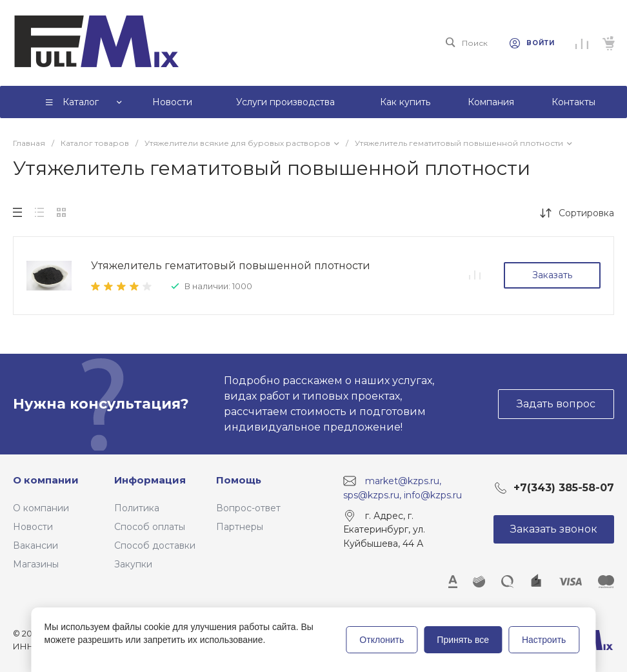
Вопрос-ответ (248, 508)
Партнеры (240, 527)
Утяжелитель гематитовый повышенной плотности (231, 266)
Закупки (133, 564)
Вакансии (35, 545)
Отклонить (382, 640)
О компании (46, 480)
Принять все (463, 640)
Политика (137, 508)
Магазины (36, 564)
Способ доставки (155, 545)
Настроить (544, 640)
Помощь (239, 480)
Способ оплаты (150, 527)
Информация (150, 480)
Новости (33, 527)
